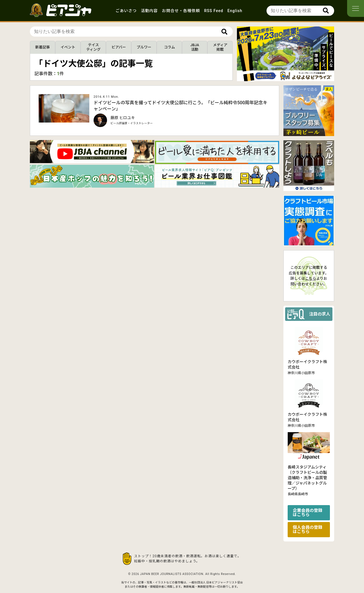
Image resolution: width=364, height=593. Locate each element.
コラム (169, 47)
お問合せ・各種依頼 (181, 11)
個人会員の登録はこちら (308, 529)
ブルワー (144, 47)
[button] (283, 76)
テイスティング (93, 47)
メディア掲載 (220, 47)
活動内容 (149, 11)
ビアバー (119, 47)
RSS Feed (214, 11)
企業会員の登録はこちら (308, 513)
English (235, 11)
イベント (68, 47)
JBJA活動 (195, 47)
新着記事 (43, 47)
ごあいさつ (126, 11)
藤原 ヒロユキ (123, 118)
